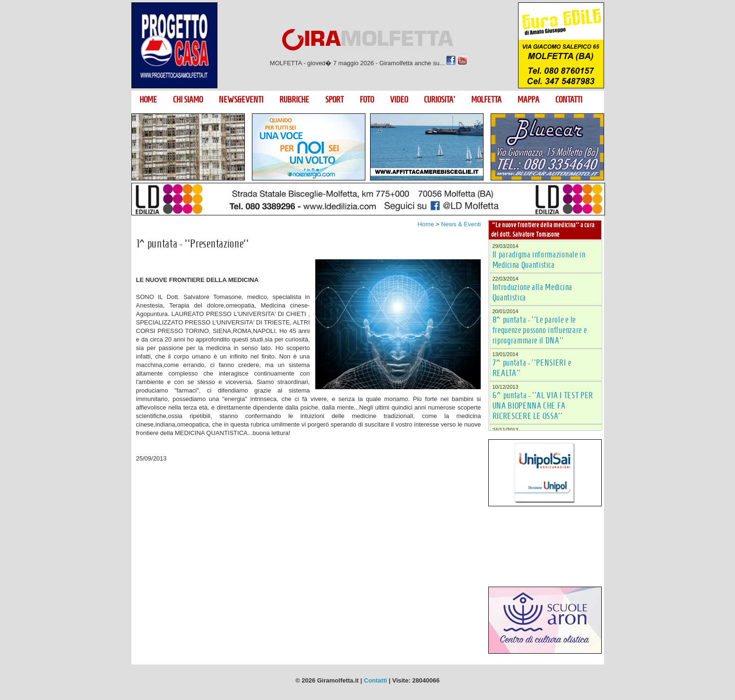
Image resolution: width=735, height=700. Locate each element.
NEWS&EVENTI (241, 100)
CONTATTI (569, 100)
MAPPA (528, 100)
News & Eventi (461, 224)
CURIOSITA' (440, 100)
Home (426, 224)
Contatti (376, 680)
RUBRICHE (294, 100)
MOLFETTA (486, 100)
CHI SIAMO (188, 100)
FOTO (367, 100)
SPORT (334, 100)
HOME (148, 100)
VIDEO (399, 100)
